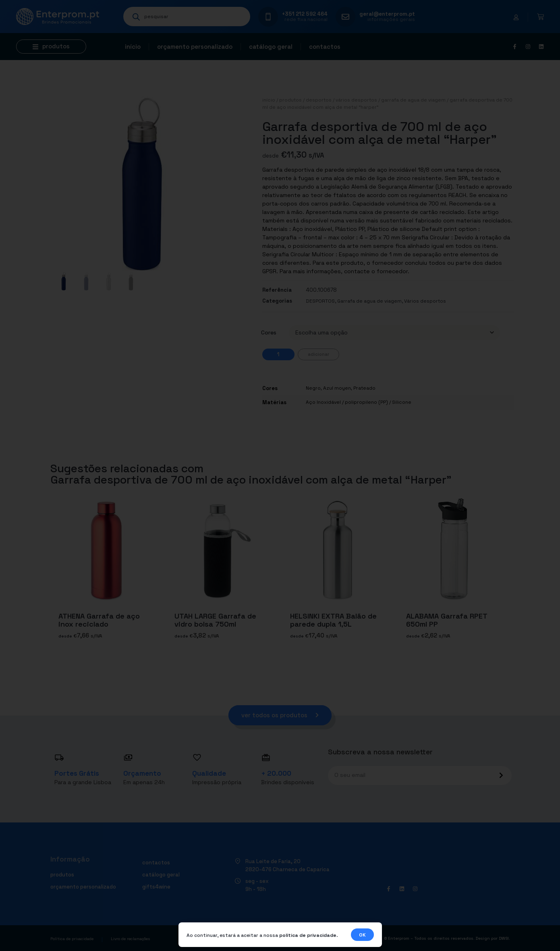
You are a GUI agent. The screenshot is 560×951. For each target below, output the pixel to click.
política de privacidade (308, 935)
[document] (280, 475)
